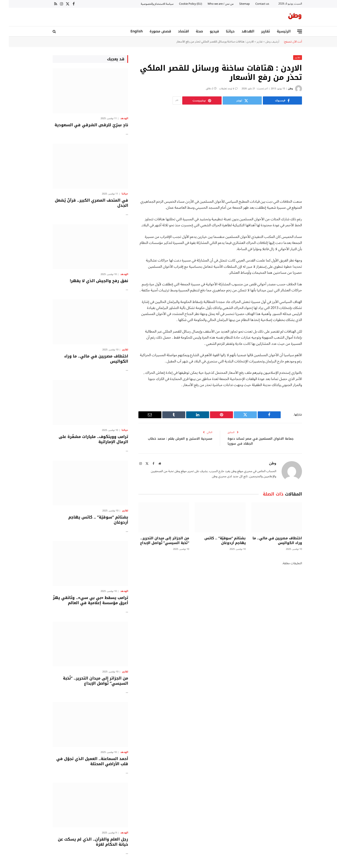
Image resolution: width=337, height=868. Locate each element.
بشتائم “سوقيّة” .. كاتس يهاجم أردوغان (216, 540)
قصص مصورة (152, 31)
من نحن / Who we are (212, 4)
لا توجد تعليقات (220, 88)
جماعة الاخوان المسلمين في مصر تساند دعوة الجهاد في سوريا (252, 441)
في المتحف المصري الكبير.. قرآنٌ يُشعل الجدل (83, 203)
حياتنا (221, 31)
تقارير (257, 31)
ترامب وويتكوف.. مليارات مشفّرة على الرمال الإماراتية (85, 439)
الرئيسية (275, 31)
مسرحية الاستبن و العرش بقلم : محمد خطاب (171, 438)
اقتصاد (175, 31)
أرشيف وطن (263, 41)
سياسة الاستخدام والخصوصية (148, 4)
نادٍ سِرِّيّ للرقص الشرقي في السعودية (83, 125)
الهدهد (239, 31)
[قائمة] (291, 31)
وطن (282, 88)
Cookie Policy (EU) (182, 4)
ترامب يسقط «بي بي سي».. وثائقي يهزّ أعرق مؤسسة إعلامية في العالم (82, 600)
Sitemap (236, 4)
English (128, 31)
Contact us (253, 4)
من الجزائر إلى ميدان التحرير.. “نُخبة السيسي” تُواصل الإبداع (156, 540)
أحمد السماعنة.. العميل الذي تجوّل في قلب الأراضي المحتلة (83, 761)
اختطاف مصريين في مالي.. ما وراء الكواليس (268, 540)
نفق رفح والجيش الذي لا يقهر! (90, 281)
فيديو (206, 31)
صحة (191, 31)
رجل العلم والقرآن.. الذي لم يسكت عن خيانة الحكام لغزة (84, 842)
